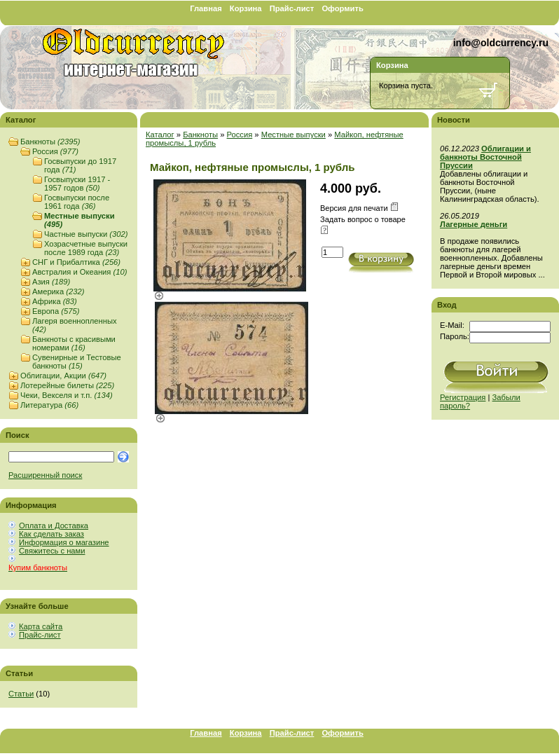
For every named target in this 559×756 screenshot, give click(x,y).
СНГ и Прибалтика (76, 262)
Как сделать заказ (51, 534)
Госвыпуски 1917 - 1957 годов (77, 184)
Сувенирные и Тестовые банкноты (77, 362)
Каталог (160, 135)
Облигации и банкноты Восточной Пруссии (485, 157)
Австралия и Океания (80, 272)
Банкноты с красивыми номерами (74, 343)
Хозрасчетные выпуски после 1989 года (86, 248)
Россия (55, 151)
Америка (58, 291)
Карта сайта (41, 626)
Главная (206, 8)
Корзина (246, 8)
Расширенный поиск (45, 475)
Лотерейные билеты (67, 385)
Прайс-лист (292, 8)
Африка (55, 301)
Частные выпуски (86, 234)
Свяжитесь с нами (52, 551)
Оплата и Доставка (54, 525)
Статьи (21, 694)
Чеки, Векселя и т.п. (67, 395)
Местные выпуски (294, 135)
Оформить (342, 8)
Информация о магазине (64, 542)
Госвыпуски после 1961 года (77, 202)
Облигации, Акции (63, 376)
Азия (51, 282)
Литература (49, 405)
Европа (56, 311)
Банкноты (50, 142)
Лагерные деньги (474, 224)
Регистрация (463, 397)
